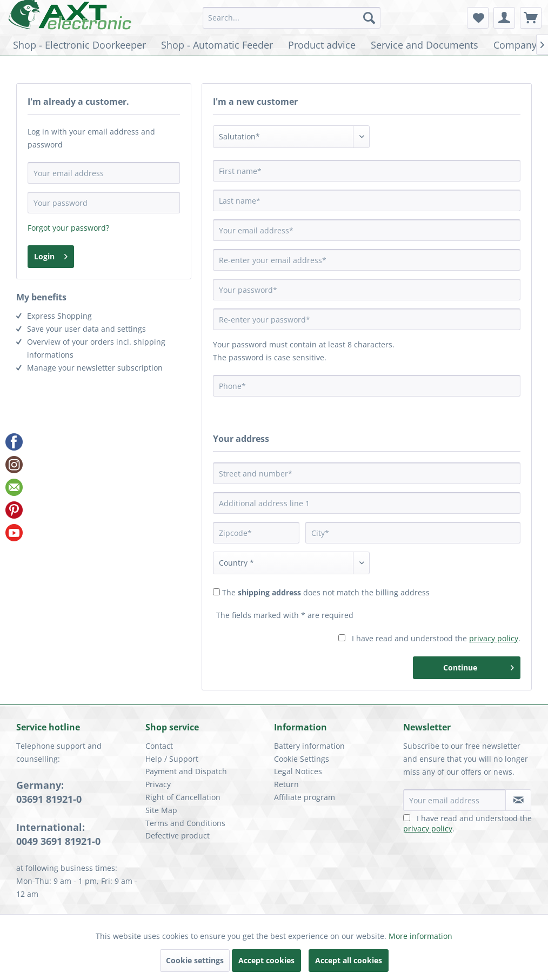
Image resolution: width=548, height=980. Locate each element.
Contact (159, 746)
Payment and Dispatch (186, 771)
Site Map (161, 810)
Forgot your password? (68, 228)
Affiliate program (305, 797)
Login (51, 255)
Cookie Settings (302, 759)
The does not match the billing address (326, 592)
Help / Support (172, 759)
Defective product (178, 835)
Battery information (309, 746)
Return (286, 784)
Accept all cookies (349, 960)
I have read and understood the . (436, 638)
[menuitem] (292, 18)
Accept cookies (266, 960)
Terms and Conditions (185, 823)
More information (420, 936)
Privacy (158, 784)
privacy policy (494, 638)
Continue (479, 666)
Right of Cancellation (183, 797)
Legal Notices (298, 771)
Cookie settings (195, 960)
